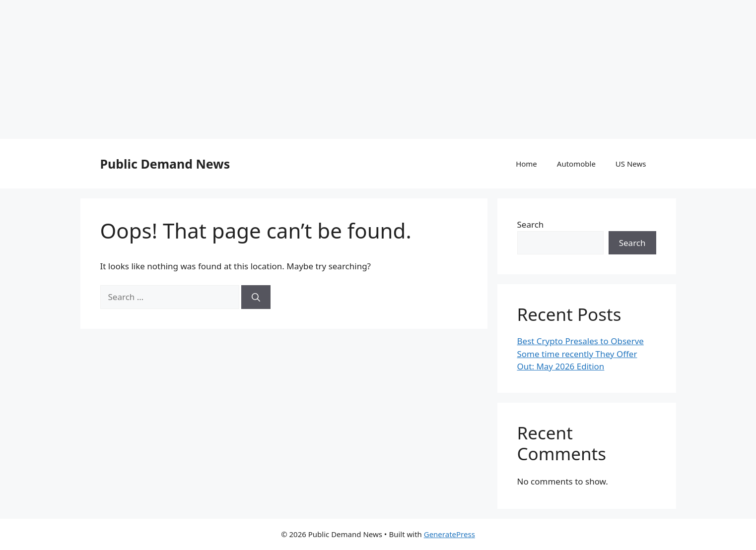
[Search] (256, 297)
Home (526, 164)
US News (631, 164)
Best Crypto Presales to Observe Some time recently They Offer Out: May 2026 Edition (581, 354)
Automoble (576, 164)
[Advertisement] (298, 69)
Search (531, 224)
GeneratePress (449, 534)
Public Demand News (165, 164)
